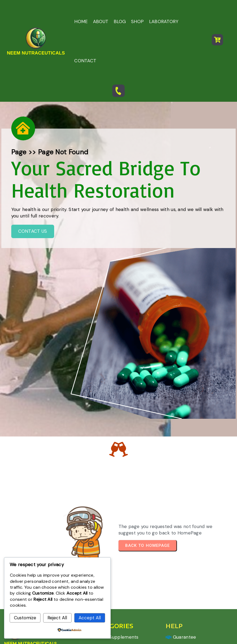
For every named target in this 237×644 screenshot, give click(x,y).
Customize (25, 618)
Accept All (90, 618)
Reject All (57, 618)
